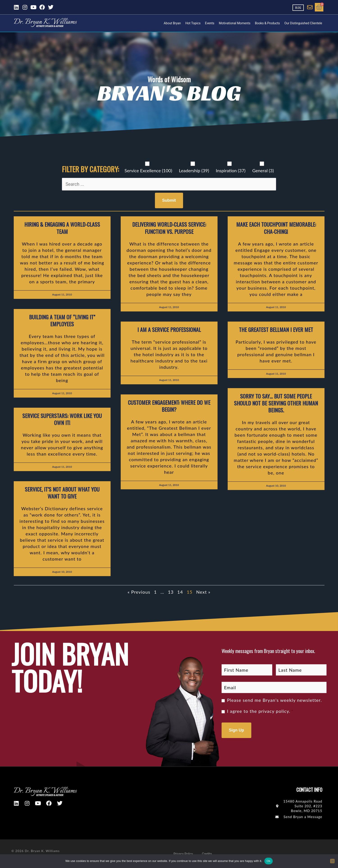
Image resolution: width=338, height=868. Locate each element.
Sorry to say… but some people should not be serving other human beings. (276, 403)
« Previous (139, 592)
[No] (332, 861)
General (263, 170)
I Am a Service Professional (169, 329)
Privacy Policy (183, 854)
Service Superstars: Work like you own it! (62, 419)
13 (171, 592)
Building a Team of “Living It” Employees (62, 320)
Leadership (194, 170)
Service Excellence (148, 170)
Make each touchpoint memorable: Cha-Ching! (276, 228)
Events (210, 23)
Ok (269, 861)
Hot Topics (193, 23)
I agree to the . (260, 711)
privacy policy (274, 711)
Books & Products (267, 23)
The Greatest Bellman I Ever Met (276, 329)
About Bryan (172, 23)
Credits (207, 854)
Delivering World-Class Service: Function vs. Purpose (169, 228)
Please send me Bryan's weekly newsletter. (274, 700)
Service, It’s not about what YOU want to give (62, 493)
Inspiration (231, 170)
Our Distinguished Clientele (303, 23)
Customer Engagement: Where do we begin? (169, 406)
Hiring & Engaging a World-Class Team (62, 228)
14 (180, 592)
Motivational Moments (235, 23)
